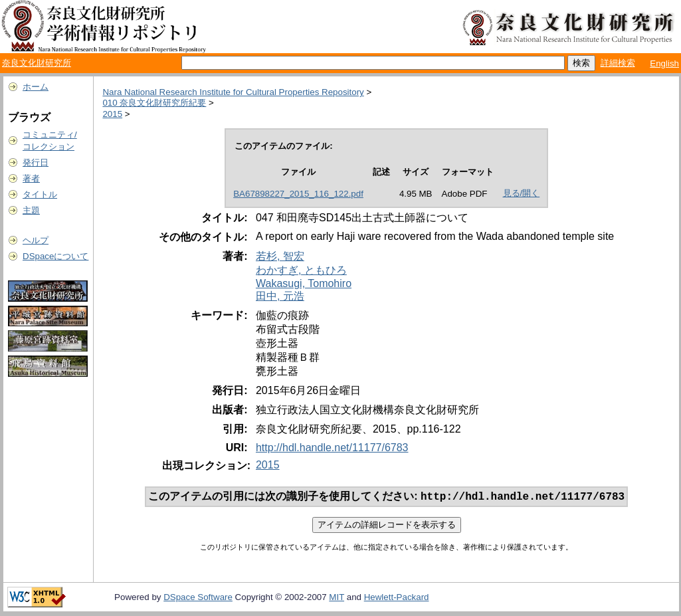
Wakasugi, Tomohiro (304, 283)
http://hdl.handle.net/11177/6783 (332, 448)
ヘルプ (36, 240)
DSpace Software (198, 598)
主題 (31, 210)
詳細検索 (618, 63)
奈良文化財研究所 (37, 63)
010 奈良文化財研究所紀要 (154, 103)
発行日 (36, 162)
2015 (112, 114)
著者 (31, 178)
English (664, 63)
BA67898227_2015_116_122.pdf (298, 194)
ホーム (36, 87)
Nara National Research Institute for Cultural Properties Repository (233, 92)
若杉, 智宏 (280, 256)
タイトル (40, 194)
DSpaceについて (55, 256)
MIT (337, 598)
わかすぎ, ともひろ (301, 270)
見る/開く (522, 193)
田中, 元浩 (280, 296)
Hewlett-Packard (397, 598)
